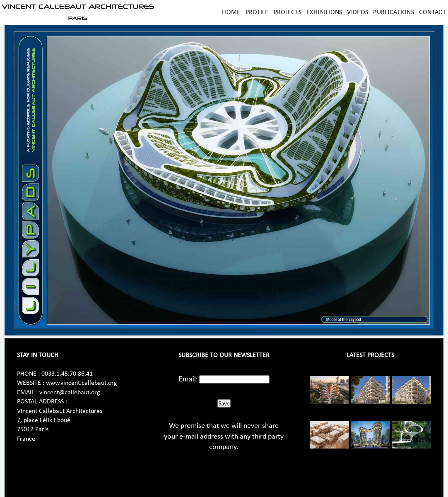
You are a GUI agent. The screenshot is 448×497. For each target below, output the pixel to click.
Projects (288, 12)
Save (224, 403)
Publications (394, 12)
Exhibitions (324, 12)
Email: (188, 379)
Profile (257, 12)
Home (231, 12)
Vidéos (358, 12)
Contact (432, 12)
